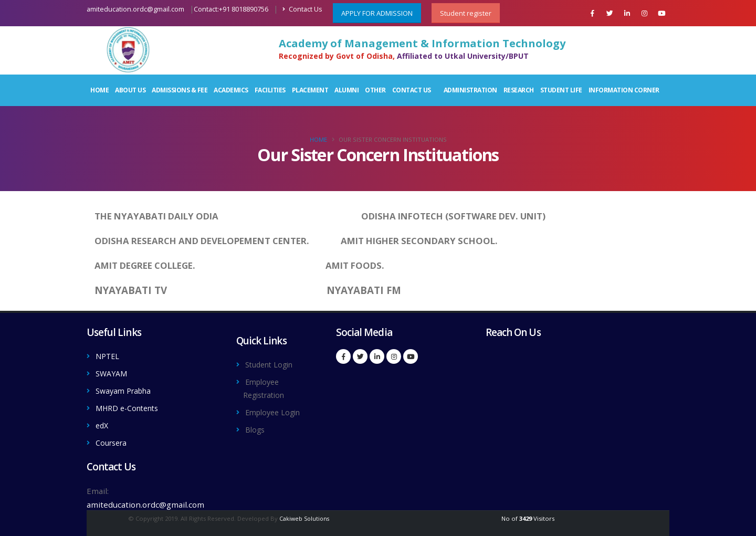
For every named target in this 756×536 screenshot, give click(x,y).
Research (519, 90)
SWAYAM (113, 373)
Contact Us (302, 9)
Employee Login (276, 411)
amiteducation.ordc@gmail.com (135, 9)
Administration (470, 90)
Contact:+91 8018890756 (231, 9)
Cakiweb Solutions (304, 515)
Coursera (113, 440)
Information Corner (624, 90)
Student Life (561, 90)
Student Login (272, 364)
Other (375, 90)
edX (103, 423)
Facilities (270, 90)
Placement (310, 90)
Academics (231, 90)
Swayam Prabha (126, 390)
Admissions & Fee (180, 90)
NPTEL (108, 356)
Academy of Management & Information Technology (422, 44)
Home (99, 90)
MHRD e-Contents (130, 406)
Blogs (256, 427)
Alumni (346, 90)
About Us (130, 90)
